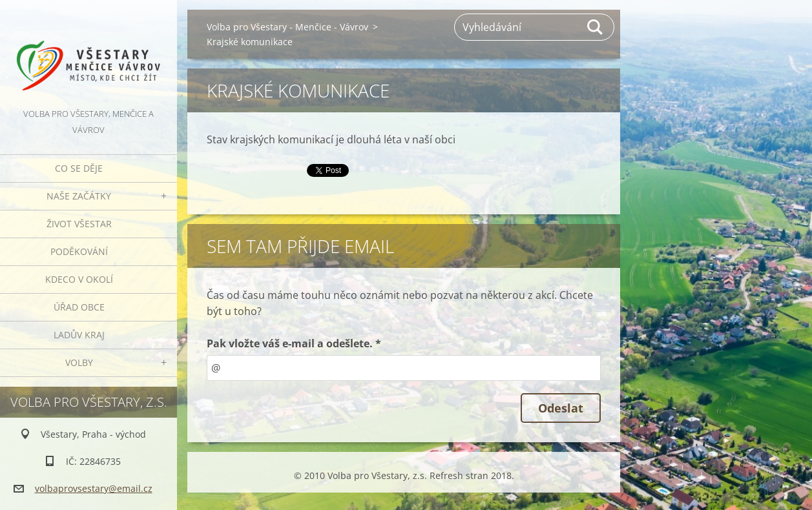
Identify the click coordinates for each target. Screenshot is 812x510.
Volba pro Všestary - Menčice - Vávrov (287, 27)
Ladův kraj (79, 335)
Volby (79, 362)
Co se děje (79, 168)
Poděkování (79, 251)
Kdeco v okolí (79, 279)
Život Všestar (79, 224)
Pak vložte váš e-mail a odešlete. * (294, 343)
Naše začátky (79, 196)
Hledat (596, 27)
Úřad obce (79, 307)
